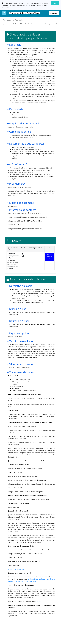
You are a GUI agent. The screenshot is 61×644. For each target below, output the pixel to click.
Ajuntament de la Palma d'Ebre (13, 24)
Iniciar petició (49, 257)
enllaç (39, 601)
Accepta (55, 3)
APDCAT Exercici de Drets (17, 569)
